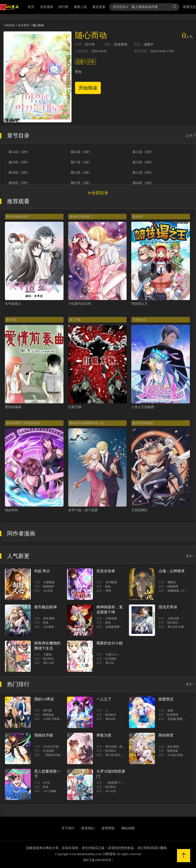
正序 (191, 136)
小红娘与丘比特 (80, 304)
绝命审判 (11, 510)
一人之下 (104, 699)
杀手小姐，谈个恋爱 (83, 510)
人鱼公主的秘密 (143, 407)
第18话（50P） (19, 173)
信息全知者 (106, 571)
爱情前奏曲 (13, 407)
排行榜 (63, 7)
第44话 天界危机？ (81, 217)
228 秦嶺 (49, 627)
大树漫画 (9, 25)
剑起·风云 (42, 571)
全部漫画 (46, 7)
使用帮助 (108, 828)
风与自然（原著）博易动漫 (122, 747)
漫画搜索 (120, 7)
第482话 (137, 217)
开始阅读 (88, 88)
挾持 (108, 591)
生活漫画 (110, 659)
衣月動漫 (111, 582)
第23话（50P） (143, 162)
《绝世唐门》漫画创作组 (121, 783)
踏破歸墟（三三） (179, 591)
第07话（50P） (81, 183)
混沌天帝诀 (168, 607)
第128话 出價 (176, 627)
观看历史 (189, 7)
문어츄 (90, 45)
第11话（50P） (143, 173)
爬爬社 (172, 582)
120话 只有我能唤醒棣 (57, 719)
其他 (108, 586)
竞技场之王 (139, 304)
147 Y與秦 (50, 791)
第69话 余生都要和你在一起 (87, 423)
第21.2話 (49, 663)
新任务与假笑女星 (17, 217)
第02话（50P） (81, 152)
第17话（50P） (81, 162)
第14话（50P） (19, 152)
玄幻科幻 (173, 623)
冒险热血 (48, 715)
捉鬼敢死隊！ (114, 627)
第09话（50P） (19, 183)
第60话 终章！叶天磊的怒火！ (25, 423)
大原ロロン (113, 654)
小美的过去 (139, 320)
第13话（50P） (81, 173)
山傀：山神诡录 (172, 571)
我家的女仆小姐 (109, 643)
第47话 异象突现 (143, 423)
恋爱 (80, 62)
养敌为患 (104, 735)
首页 (31, 7)
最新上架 (80, 7)
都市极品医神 (45, 607)
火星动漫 (173, 618)
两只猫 (48, 710)
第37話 (110, 663)
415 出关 (111, 791)
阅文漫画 (49, 618)
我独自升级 (44, 735)
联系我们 (88, 828)
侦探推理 (48, 586)
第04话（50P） (143, 183)
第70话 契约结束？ (117, 755)
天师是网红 (139, 510)
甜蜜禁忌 (166, 699)
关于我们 (68, 828)
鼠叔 (170, 710)
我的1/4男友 (44, 699)
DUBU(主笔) (51, 747)
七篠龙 (48, 654)
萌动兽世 (166, 735)
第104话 (11, 320)
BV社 (47, 783)
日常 (91, 62)
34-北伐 (48, 591)
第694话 (110, 719)
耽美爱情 (24, 25)
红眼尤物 (75, 407)
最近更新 (99, 7)
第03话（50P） (19, 162)
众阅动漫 (111, 618)
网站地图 (128, 828)
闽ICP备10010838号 (97, 860)
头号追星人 (13, 304)
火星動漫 (49, 582)
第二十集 (75, 320)
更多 (191, 556)
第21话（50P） (143, 152)
